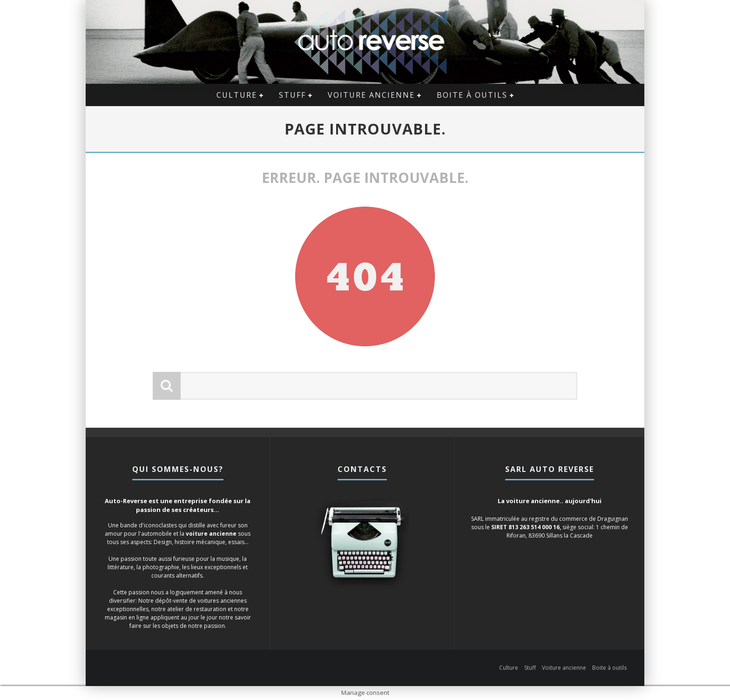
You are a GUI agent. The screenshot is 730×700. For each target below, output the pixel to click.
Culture (237, 95)
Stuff (292, 95)
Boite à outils (472, 95)
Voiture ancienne (371, 95)
